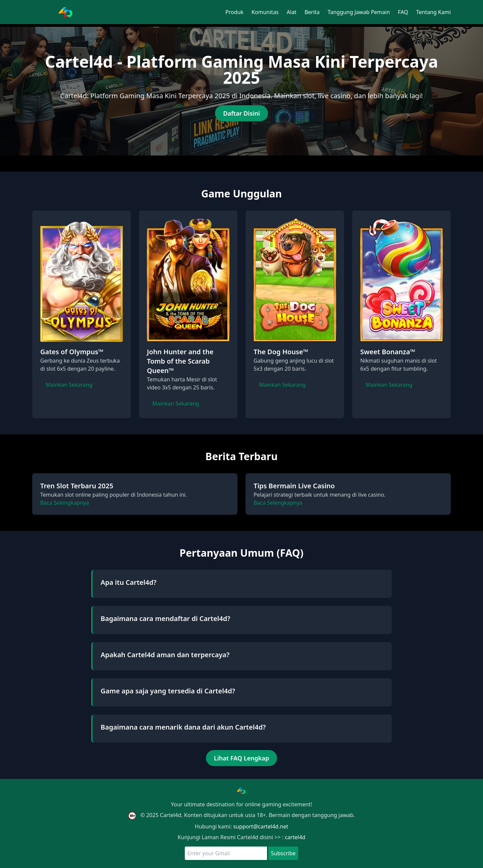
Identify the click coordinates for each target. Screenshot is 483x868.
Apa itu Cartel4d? (128, 582)
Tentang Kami (434, 12)
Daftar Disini (241, 113)
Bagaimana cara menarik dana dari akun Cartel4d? (183, 727)
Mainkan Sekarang (69, 385)
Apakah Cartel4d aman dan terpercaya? (165, 655)
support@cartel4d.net (261, 826)
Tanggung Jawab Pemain (359, 12)
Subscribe (283, 853)
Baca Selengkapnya (65, 503)
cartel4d (295, 837)
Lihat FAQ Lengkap (241, 758)
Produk (234, 12)
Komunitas (265, 12)
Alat (292, 12)
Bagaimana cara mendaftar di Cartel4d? (165, 618)
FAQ (403, 12)
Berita (312, 12)
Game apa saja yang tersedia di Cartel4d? (168, 691)
